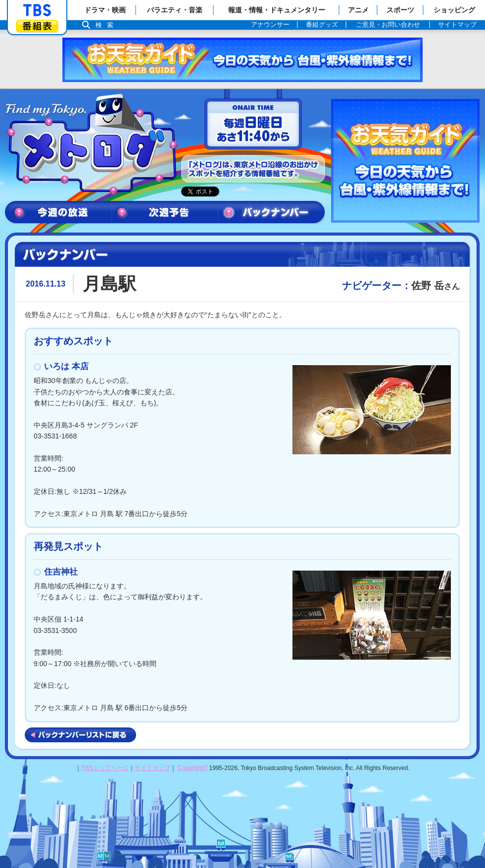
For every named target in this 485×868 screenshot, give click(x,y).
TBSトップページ (105, 768)
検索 (107, 25)
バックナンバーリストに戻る (80, 735)
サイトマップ (152, 768)
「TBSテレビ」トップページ (37, 10)
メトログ (91, 145)
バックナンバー (272, 213)
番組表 (37, 26)
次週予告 (165, 213)
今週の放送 (58, 213)
